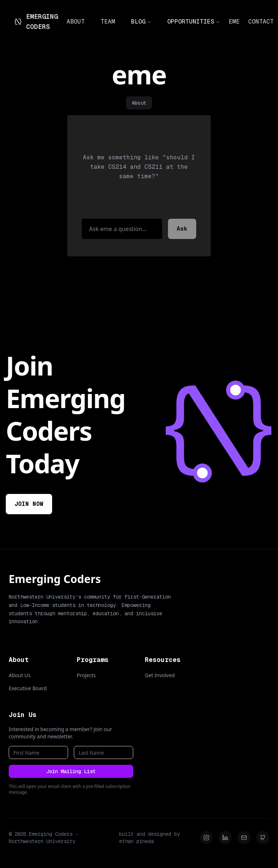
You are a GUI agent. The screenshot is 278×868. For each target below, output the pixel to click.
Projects (86, 675)
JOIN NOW (29, 504)
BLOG (141, 22)
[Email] (244, 838)
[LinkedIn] (225, 838)
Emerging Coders (55, 579)
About (139, 103)
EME (234, 22)
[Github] (263, 838)
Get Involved (160, 675)
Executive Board (28, 688)
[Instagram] (206, 838)
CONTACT (261, 22)
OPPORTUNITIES (194, 22)
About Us (20, 675)
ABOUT (76, 22)
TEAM (108, 22)
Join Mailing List (71, 771)
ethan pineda (136, 841)
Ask (182, 229)
